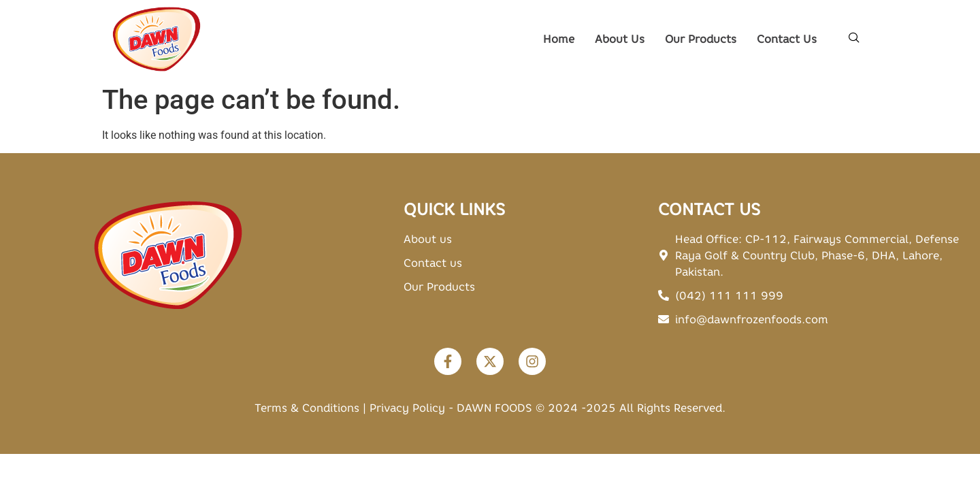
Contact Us (787, 39)
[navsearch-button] (854, 39)
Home (559, 39)
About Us (620, 39)
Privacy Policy (407, 408)
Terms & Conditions (307, 408)
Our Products (701, 39)
